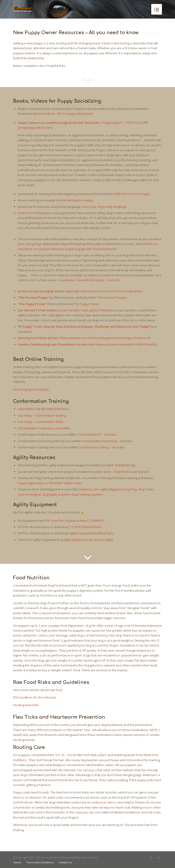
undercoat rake (102, 802)
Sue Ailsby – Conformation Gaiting (42, 415)
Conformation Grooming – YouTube (107, 441)
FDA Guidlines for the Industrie (35, 697)
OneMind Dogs (125, 465)
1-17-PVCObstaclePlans (85, 527)
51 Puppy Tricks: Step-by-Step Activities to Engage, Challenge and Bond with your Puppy (84, 326)
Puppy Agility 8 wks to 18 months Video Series (50, 483)
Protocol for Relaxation (34, 213)
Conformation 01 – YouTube (97, 434)
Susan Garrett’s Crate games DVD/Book (86, 310)
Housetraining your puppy (75, 200)
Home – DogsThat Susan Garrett (126, 472)
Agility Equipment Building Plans (91, 533)
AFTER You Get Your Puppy (131, 194)
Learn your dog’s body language (104, 207)
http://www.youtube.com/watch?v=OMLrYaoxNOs (123, 344)
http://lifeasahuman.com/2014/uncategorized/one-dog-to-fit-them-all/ (101, 338)
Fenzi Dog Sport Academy (31, 389)
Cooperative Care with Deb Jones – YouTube (89, 280)
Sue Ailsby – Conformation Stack (41, 422)
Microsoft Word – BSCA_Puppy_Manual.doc (63, 114)
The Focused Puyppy (112, 297)
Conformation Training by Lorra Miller (44, 428)
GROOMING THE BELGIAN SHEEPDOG (44, 409)
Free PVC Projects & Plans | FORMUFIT (78, 521)
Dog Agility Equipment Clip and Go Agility (85, 540)
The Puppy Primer (86, 304)
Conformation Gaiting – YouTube (101, 447)
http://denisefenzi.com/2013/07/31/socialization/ (108, 291)
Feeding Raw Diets (26, 705)
